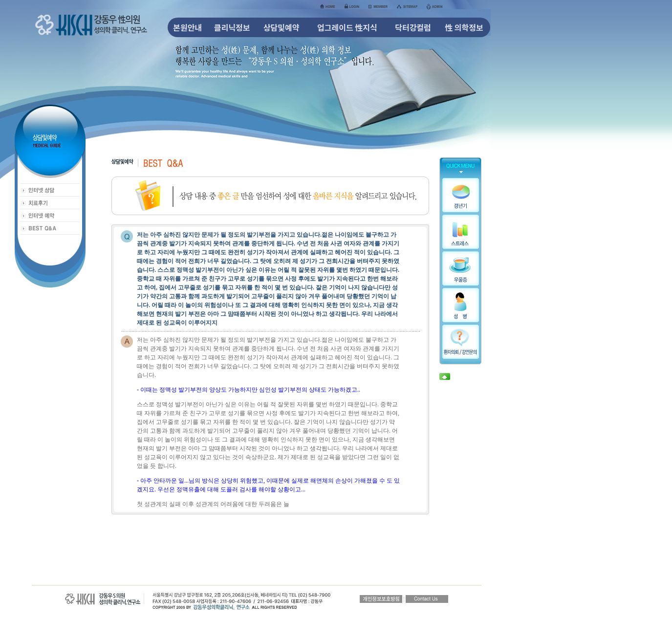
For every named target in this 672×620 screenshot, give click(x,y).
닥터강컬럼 (413, 27)
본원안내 (187, 27)
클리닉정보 (232, 27)
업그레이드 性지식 (347, 27)
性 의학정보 (464, 27)
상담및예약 (282, 27)
